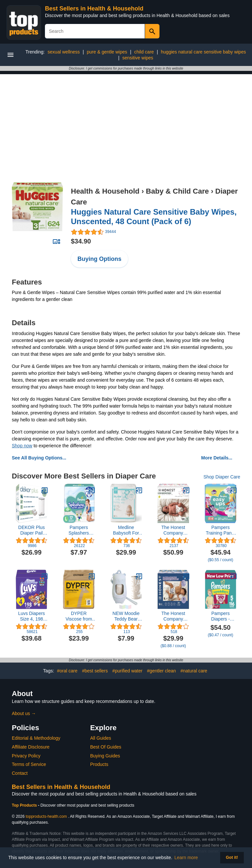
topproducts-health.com (46, 816)
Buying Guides (105, 756)
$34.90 (81, 241)
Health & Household (105, 191)
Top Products (25, 805)
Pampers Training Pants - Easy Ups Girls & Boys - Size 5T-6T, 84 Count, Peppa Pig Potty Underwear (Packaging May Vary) (220, 530)
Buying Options (99, 259)
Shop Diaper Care (222, 477)
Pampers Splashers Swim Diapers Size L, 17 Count (79, 530)
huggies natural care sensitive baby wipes (203, 52)
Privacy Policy (26, 756)
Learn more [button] (186, 857)
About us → (24, 713)
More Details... (217, 458)
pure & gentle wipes (107, 52)
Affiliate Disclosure (31, 747)
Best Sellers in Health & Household (94, 9)
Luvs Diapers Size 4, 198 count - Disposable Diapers (31, 616)
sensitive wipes (138, 58)
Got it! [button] (232, 857)
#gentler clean (161, 671)
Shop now (22, 446)
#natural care (194, 671)
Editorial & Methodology (36, 738)
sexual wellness (64, 52)
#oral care (67, 671)
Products (99, 764)
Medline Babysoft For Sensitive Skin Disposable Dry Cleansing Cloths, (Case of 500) (126, 530)
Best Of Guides (106, 747)
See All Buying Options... (39, 458)
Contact (20, 773)
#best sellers (95, 671)
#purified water (127, 671)
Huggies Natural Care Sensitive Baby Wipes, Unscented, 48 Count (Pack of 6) (154, 217)
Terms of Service (29, 764)
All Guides (101, 738)
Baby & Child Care (178, 191)
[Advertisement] (126, 120)
